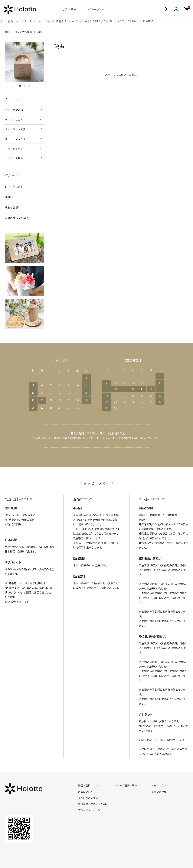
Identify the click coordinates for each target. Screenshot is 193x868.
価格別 (9, 197)
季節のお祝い (13, 207)
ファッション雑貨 (15, 129)
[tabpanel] (25, 62)
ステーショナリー (15, 148)
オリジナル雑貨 (23, 32)
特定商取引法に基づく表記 (93, 804)
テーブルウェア (14, 120)
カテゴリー (69, 9)
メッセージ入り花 (15, 139)
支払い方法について (89, 798)
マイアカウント (160, 785)
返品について (86, 792)
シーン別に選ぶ (14, 186)
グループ (94, 9)
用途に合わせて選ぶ (17, 218)
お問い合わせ (159, 792)
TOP (7, 32)
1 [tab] (20, 86)
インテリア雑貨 (14, 110)
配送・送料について (89, 785)
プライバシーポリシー (90, 810)
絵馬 (40, 32)
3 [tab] (29, 86)
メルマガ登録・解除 (126, 785)
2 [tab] (25, 86)
